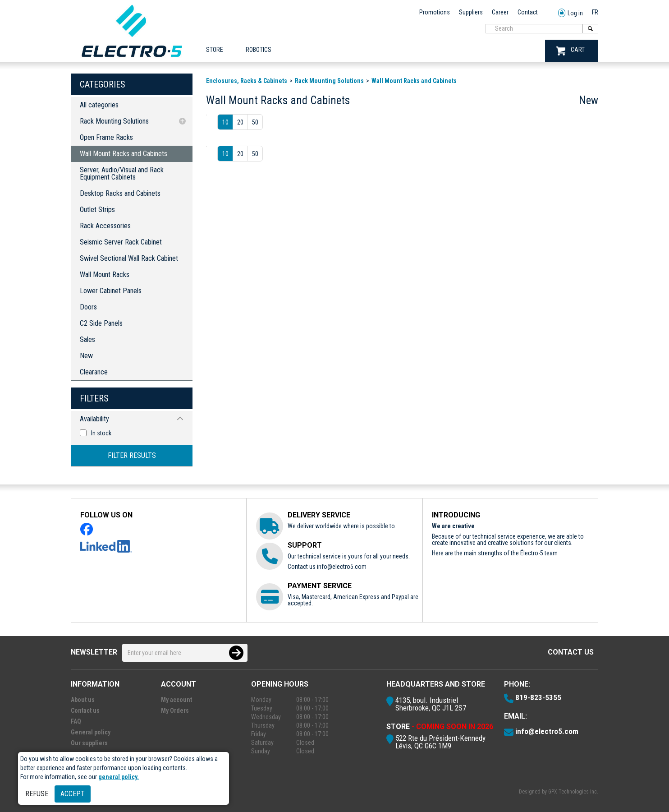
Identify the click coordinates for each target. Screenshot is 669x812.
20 (240, 122)
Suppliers (471, 12)
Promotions (435, 12)
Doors (88, 307)
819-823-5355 (538, 697)
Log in (570, 13)
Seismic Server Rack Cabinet (121, 242)
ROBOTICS (259, 50)
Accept (73, 794)
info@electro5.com (342, 567)
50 (255, 122)
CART (570, 51)
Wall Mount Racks (105, 275)
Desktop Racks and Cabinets (120, 193)
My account (176, 700)
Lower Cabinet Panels (111, 291)
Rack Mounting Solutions (114, 121)
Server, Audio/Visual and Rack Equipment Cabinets (122, 173)
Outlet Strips (97, 210)
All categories (99, 105)
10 (225, 122)
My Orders (175, 710)
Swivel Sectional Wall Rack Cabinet (129, 258)
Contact (528, 12)
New (86, 356)
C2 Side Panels (101, 323)
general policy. (119, 777)
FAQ (76, 721)
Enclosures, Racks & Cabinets (247, 81)
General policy (91, 732)
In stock (101, 433)
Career (500, 12)
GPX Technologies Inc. (573, 792)
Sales (87, 339)
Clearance (94, 372)
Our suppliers (89, 743)
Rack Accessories (105, 226)
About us (83, 700)
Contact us (571, 652)
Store (215, 50)
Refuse (37, 794)
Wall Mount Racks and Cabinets (124, 154)
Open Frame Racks (106, 137)
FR (595, 12)
